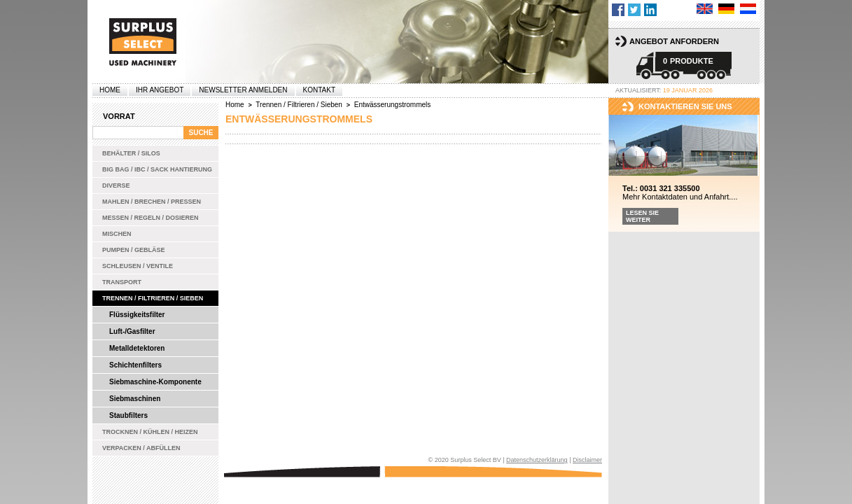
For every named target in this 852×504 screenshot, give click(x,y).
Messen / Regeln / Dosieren (151, 218)
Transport (122, 282)
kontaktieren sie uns (685, 106)
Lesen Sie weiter (642, 216)
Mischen (117, 234)
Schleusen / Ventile (138, 266)
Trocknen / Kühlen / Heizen (150, 432)
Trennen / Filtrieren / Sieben (153, 298)
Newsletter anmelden (243, 90)
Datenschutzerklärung (537, 460)
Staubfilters (128, 415)
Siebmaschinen (135, 399)
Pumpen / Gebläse (134, 250)
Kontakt (319, 90)
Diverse (116, 185)
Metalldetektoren (137, 348)
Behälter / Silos (131, 153)
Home (110, 90)
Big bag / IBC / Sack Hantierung (157, 169)
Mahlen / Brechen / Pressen (152, 202)
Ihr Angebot (160, 90)
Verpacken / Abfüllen (141, 448)
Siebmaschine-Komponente (155, 382)
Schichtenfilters (135, 365)
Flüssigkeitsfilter (137, 315)
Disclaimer (587, 460)
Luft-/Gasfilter (132, 331)
